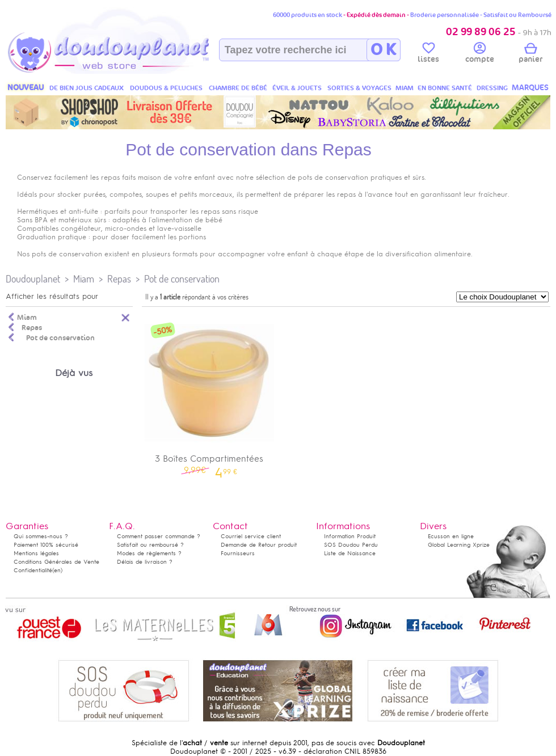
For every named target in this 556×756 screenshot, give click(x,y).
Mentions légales (36, 553)
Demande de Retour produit (259, 545)
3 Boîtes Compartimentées (209, 394)
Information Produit (350, 536)
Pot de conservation (182, 279)
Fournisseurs (238, 553)
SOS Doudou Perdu (351, 545)
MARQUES (530, 88)
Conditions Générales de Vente (56, 562)
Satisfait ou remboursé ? (150, 545)
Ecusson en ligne (451, 536)
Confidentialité (33, 570)
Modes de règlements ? (149, 553)
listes (428, 54)
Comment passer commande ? (159, 536)
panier (530, 54)
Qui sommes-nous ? (41, 536)
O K (383, 50)
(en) (57, 570)
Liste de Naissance (350, 553)
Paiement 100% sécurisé (46, 545)
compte (480, 54)
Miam (84, 279)
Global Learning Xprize (459, 545)
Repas (119, 279)
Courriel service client (251, 536)
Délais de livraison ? (145, 562)
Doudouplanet (33, 279)
